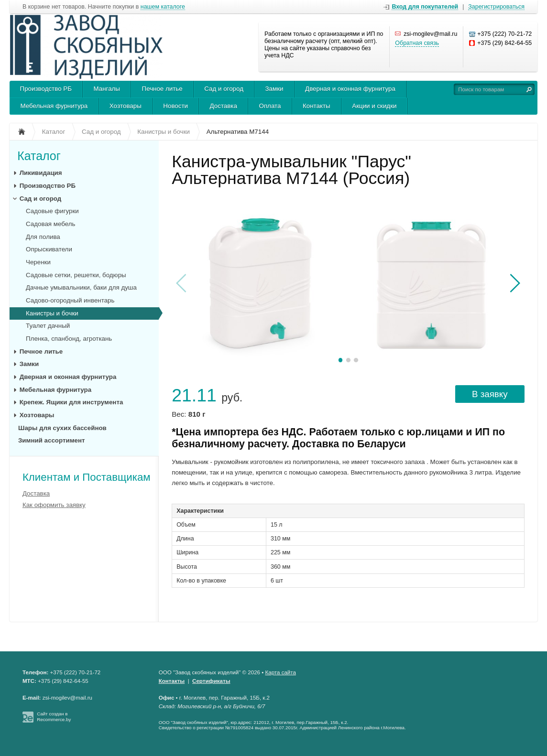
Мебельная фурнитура (54, 106)
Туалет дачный (48, 326)
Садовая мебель (50, 224)
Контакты (317, 106)
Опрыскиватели (49, 249)
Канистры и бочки (52, 313)
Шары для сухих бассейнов (62, 428)
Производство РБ (46, 89)
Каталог (39, 156)
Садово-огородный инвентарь (70, 300)
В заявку (490, 394)
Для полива (43, 237)
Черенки (38, 262)
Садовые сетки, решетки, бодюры (76, 275)
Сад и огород (224, 89)
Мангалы (107, 89)
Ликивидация (41, 173)
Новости (175, 106)
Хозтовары (126, 106)
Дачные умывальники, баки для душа (81, 287)
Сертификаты (211, 681)
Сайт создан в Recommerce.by (54, 717)
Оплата (270, 106)
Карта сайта (281, 672)
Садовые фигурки (52, 211)
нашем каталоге (163, 7)
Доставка (224, 106)
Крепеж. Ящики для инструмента (71, 402)
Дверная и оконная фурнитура (350, 89)
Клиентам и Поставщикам (87, 477)
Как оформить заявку (54, 505)
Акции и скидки (374, 106)
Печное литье (162, 89)
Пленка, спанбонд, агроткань (69, 339)
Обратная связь (417, 43)
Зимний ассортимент (52, 440)
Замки (274, 89)
